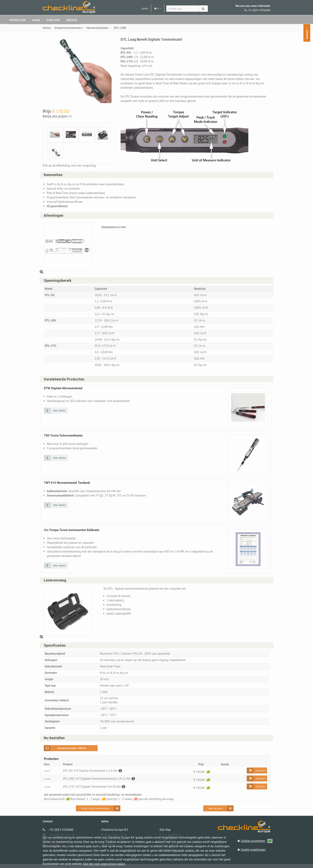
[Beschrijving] (121, 775)
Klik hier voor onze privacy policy (104, 864)
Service (72, 20)
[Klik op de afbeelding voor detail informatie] (56, 413)
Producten (17, 20)
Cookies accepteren (257, 841)
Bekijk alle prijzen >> (57, 116)
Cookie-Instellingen (253, 850)
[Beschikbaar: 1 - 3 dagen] (208, 776)
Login (145, 8)
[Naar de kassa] (218, 812)
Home (36, 20)
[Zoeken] (204, 9)
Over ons (53, 20)
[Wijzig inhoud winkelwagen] (98, 812)
